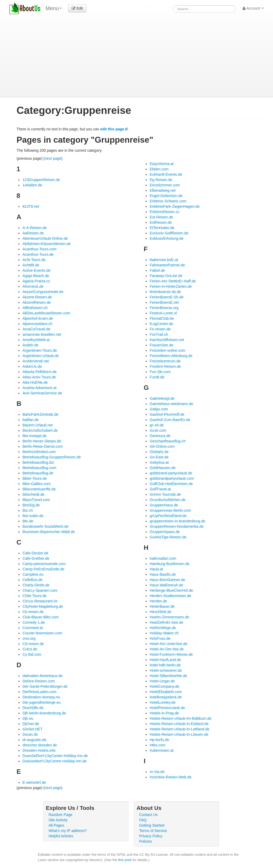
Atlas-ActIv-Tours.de (39, 377)
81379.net (31, 206)
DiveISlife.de (33, 708)
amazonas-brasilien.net (42, 334)
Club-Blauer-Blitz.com (40, 617)
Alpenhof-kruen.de (38, 318)
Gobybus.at (159, 462)
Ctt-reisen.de (33, 644)
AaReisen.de (33, 233)
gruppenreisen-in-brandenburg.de (177, 521)
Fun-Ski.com (160, 372)
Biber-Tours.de (35, 478)
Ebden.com (159, 169)
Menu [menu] (54, 8)
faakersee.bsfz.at (164, 260)
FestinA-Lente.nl (163, 313)
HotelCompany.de (164, 686)
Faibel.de (157, 270)
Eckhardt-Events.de (166, 174)
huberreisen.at (162, 750)
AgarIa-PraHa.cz (36, 281)
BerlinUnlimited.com (39, 452)
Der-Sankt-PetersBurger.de (45, 686)
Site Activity (58, 820)
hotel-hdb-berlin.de (165, 665)
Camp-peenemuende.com (44, 564)
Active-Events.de (36, 270)
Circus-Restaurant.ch (40, 601)
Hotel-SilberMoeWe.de (168, 676)
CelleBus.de (33, 580)
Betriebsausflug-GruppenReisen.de (52, 457)
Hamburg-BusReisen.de (169, 564)
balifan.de (31, 420)
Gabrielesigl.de (162, 398)
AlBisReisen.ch (35, 308)
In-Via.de (157, 772)
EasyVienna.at (162, 164)
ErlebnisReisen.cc (164, 212)
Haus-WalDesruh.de (166, 585)
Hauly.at (156, 569)
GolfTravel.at (160, 489)
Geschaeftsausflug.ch (168, 441)
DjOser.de (31, 724)
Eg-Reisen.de (161, 180)
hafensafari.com (163, 558)
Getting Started (152, 825)
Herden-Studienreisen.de (170, 596)
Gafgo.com (159, 409)
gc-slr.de (157, 425)
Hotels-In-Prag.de (164, 713)
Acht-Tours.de (34, 260)
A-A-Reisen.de (35, 228)
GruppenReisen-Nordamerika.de (176, 526)
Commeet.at (33, 628)
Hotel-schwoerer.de (166, 670)
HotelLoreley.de (162, 702)
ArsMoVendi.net (36, 361)
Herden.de (158, 601)
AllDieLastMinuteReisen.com (46, 313)
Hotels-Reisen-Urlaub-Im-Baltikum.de (180, 718)
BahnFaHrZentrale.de (40, 414)
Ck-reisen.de (33, 612)
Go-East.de (159, 457)
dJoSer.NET (32, 729)
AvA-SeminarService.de (42, 393)
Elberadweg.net (162, 190)
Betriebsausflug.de (38, 473)
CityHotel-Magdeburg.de (43, 606)
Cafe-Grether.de (36, 558)
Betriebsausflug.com (39, 468)
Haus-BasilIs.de (163, 574)
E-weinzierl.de (34, 782)
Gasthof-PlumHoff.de (167, 414)
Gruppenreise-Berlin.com (170, 510)
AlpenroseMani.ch (37, 324)
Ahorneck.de (33, 286)
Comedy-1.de (34, 622)
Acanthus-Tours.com (39, 249)
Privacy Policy (151, 836)
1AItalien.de (32, 185)
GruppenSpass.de (165, 532)
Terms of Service (153, 831)
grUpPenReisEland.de (168, 516)
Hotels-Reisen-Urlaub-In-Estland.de (179, 724)
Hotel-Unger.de (162, 681)
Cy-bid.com (32, 654)
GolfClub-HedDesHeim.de (171, 484)
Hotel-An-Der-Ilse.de (167, 649)
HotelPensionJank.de (167, 708)
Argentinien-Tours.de (40, 350)
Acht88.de (31, 265)
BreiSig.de (31, 505)
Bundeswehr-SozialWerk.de (45, 526)
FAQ (143, 820)
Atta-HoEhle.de (35, 382)
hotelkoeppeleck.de (166, 697)
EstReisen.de (161, 222)
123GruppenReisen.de (41, 180)
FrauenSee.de (161, 345)
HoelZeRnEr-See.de (166, 622)
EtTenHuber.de (162, 228)
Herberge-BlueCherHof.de (171, 590)
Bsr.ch (28, 510)
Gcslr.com (158, 430)
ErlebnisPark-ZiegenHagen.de (175, 206)
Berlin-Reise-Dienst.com (43, 446)
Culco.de (30, 649)
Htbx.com (157, 745)
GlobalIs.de (159, 452)
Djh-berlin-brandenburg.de (44, 713)
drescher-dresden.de (40, 745)
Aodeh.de (30, 345)
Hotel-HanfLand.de (165, 660)
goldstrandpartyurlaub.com (172, 478)
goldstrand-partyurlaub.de (171, 473)
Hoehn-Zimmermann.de (169, 617)
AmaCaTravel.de (36, 329)
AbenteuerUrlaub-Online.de (45, 238)
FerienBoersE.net (164, 302)
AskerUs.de (32, 366)
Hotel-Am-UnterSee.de (168, 644)
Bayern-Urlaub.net (38, 425)
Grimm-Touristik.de (165, 494)
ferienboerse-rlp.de (165, 292)
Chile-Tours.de (34, 596)
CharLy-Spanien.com (40, 590)
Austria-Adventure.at (39, 388)
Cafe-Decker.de (35, 553)
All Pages (56, 825)
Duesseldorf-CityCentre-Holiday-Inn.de (54, 761)
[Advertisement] (136, 57)
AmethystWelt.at (36, 340)
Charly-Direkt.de (36, 585)
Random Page (61, 815)
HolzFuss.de (160, 638)
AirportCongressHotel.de (43, 292)
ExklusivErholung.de (166, 238)
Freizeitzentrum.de (165, 361)
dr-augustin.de (34, 740)
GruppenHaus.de (164, 505)
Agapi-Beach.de (36, 276)
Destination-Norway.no (41, 697)
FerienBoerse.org (164, 308)
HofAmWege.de (163, 628)
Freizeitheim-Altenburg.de (171, 356)
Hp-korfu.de (159, 740)
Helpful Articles (61, 836)
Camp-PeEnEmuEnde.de (43, 569)
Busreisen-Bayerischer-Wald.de (49, 532)
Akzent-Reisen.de (37, 297)
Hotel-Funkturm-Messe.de (171, 654)
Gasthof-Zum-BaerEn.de (170, 420)
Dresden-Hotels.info (39, 750)
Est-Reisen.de (161, 217)
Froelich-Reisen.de (165, 366)
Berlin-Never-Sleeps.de (42, 441)
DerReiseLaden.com (39, 692)
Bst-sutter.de (33, 516)
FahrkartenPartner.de (167, 265)
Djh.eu (28, 718)
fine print (125, 860)
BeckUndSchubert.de (40, 430)
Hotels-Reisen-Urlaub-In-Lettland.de (179, 729)
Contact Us (148, 815)
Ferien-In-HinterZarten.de (171, 286)
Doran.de (30, 734)
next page (53, 158)
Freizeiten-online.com (167, 350)
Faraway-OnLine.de (166, 276)
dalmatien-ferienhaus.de (42, 676)
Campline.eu (33, 574)
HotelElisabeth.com (166, 692)
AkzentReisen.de (37, 302)
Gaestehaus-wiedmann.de (171, 404)
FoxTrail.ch (159, 334)
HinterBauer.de (162, 606)
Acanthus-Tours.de (38, 254)
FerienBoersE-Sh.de (166, 297)
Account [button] (253, 8)
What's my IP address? (68, 831)
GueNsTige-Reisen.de (168, 537)
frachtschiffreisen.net (167, 340)
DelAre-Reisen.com (39, 681)
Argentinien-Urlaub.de (41, 356)
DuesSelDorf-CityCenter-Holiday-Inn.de (55, 756)
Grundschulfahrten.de (168, 500)
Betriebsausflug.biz (38, 462)
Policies (146, 841)
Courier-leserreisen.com (42, 633)
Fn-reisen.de (160, 329)
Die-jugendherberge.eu (41, 702)
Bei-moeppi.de (34, 436)
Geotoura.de (160, 436)
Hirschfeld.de (160, 612)
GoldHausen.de (162, 468)
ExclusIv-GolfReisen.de (169, 233)
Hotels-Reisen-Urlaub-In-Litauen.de (179, 734)
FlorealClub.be (162, 318)
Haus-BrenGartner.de (167, 580)
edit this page (112, 129)
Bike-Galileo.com (37, 484)
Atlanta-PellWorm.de (39, 372)
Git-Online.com (162, 446)
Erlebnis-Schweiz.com (168, 201)
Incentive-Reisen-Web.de (170, 777)
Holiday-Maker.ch (164, 633)
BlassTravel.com (36, 500)
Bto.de (28, 521)
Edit (77, 8)
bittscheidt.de (33, 494)
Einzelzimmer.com (165, 185)
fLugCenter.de (161, 324)
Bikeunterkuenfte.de (39, 489)
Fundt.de (157, 377)
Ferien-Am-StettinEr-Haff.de (173, 281)
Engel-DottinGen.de (166, 196)
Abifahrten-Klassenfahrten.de (47, 244)
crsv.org (29, 638)
